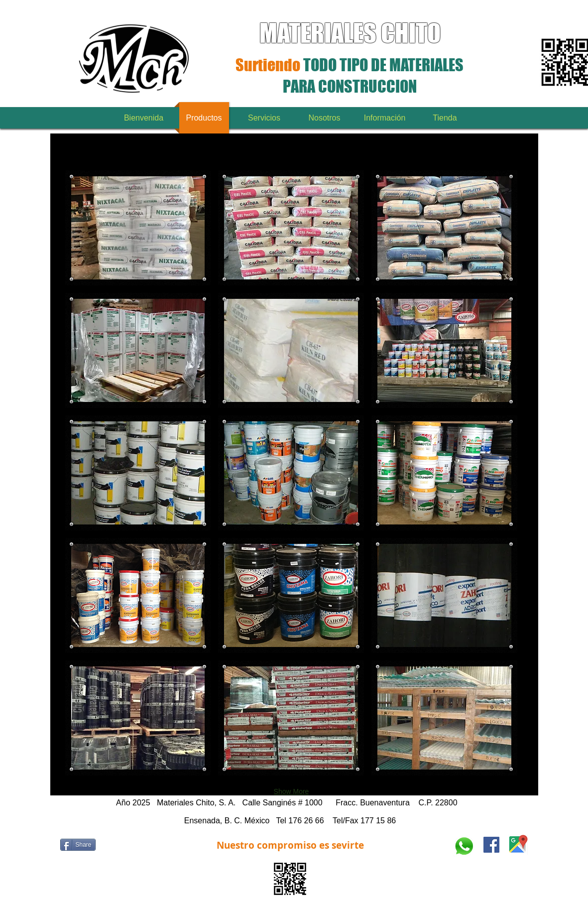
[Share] (78, 845)
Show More (292, 791)
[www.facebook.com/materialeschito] (491, 845)
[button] (138, 228)
